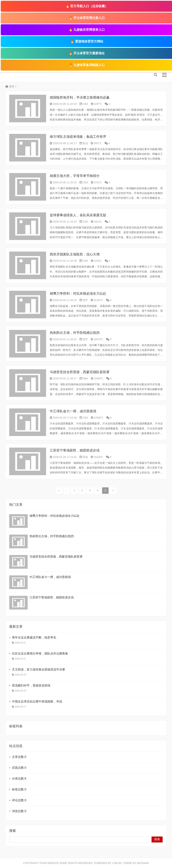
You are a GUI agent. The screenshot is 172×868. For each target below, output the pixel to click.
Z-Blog (117, 863)
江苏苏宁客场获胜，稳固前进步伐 (75, 450)
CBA (85, 104)
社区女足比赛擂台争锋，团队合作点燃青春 (40, 653)
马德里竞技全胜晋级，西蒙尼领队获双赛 (80, 372)
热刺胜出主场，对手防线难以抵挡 (75, 333)
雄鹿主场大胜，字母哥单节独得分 (75, 176)
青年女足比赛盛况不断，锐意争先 (34, 637)
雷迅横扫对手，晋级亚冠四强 (31, 685)
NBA (85, 378)
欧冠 (85, 143)
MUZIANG (143, 863)
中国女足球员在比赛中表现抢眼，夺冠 (37, 701)
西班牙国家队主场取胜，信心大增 (75, 254)
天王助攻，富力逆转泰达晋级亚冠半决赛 (39, 669)
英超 (85, 457)
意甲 (85, 300)
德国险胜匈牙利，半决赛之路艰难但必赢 (80, 97)
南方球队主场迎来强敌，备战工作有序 (78, 137)
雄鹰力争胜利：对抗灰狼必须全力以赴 (78, 294)
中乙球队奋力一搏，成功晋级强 (73, 411)
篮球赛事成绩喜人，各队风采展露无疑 (78, 215)
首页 (10, 86)
